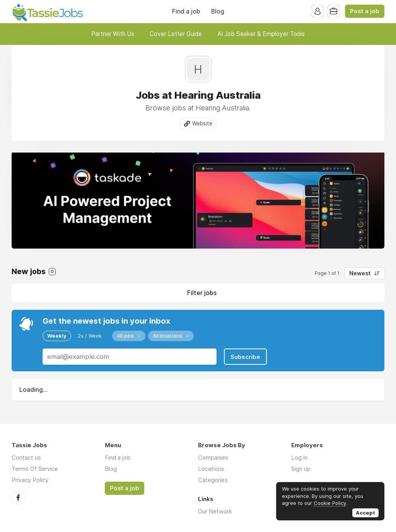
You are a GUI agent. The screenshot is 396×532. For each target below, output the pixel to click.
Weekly (57, 336)
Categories (213, 480)
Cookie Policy (330, 503)
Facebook (18, 497)
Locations (211, 468)
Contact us (26, 457)
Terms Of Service (35, 468)
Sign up (301, 468)
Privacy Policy (30, 480)
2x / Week (90, 336)
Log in (299, 457)
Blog (218, 11)
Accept (365, 513)
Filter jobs (202, 293)
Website (202, 124)
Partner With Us (113, 34)
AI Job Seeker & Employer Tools (261, 34)
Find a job (186, 11)
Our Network (215, 511)
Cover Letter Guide (176, 34)
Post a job (365, 11)
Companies (213, 457)
